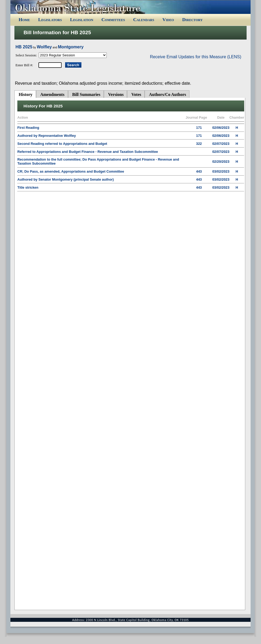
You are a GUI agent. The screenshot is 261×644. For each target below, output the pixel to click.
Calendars (144, 20)
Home (24, 20)
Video (168, 20)
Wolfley (44, 47)
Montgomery (71, 47)
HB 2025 (24, 47)
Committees (113, 20)
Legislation (82, 20)
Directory (193, 20)
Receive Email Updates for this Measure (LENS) (196, 57)
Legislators (50, 20)
